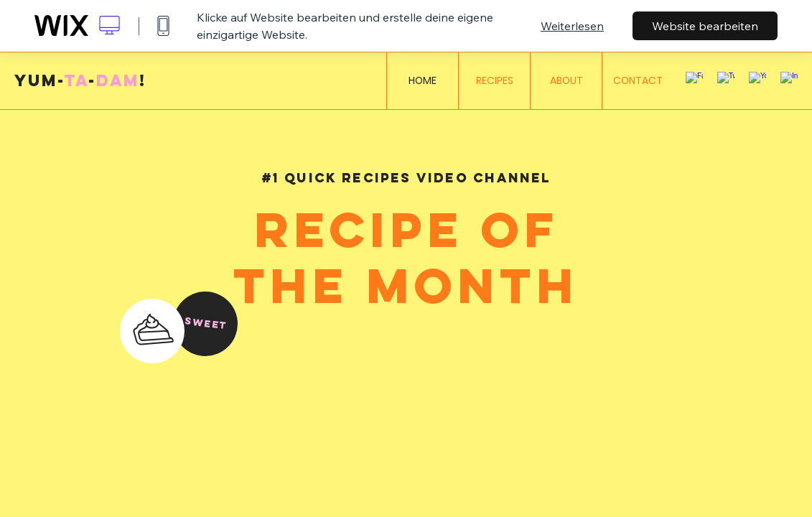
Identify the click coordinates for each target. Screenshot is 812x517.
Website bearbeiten (705, 26)
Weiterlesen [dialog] (572, 26)
